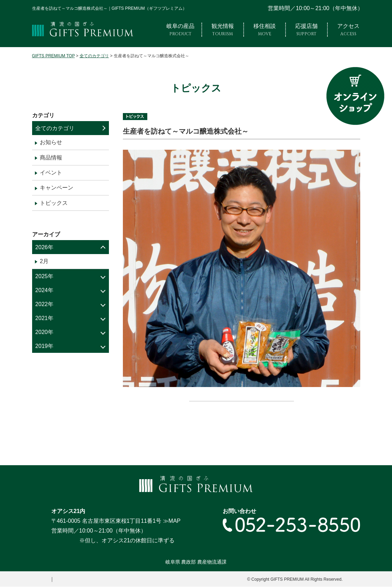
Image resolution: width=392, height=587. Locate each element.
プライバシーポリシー (108, 579)
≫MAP (172, 521)
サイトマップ (64, 579)
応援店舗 (306, 30)
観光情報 (223, 30)
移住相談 (265, 30)
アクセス (348, 30)
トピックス (54, 203)
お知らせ (51, 142)
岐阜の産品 (180, 30)
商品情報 (51, 158)
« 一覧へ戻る (241, 411)
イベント (51, 173)
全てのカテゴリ (55, 128)
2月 (44, 261)
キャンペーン (57, 188)
